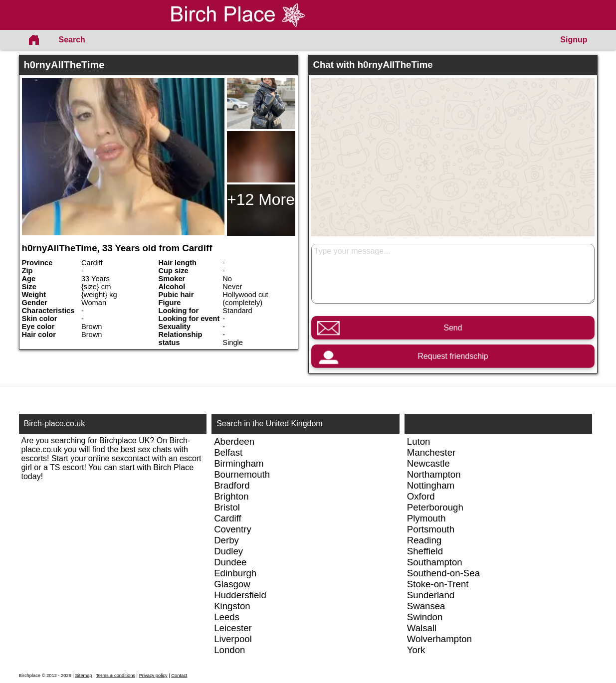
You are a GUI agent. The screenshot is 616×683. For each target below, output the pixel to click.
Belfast (228, 452)
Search (72, 40)
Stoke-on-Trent (438, 584)
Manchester (431, 452)
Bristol (227, 507)
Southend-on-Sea (443, 573)
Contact (179, 676)
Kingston (232, 606)
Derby (226, 540)
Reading (424, 540)
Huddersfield (240, 595)
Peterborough (435, 507)
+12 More (261, 199)
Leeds (227, 617)
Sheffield (425, 551)
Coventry (233, 529)
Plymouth (426, 518)
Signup (574, 40)
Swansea (426, 606)
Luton (419, 441)
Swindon (425, 617)
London (229, 650)
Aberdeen (234, 441)
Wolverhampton (439, 639)
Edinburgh (235, 573)
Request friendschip (453, 356)
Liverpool (233, 639)
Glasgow (232, 584)
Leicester (233, 628)
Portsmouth (431, 529)
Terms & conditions (115, 676)
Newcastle (428, 463)
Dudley (228, 551)
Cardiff (228, 518)
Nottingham (431, 485)
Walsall (422, 628)
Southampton (435, 562)
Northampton (434, 474)
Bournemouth (242, 474)
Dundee (230, 562)
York (416, 650)
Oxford (421, 496)
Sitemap (84, 676)
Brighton (231, 496)
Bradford (232, 485)
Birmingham (239, 463)
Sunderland (431, 595)
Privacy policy (153, 676)
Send (453, 328)
